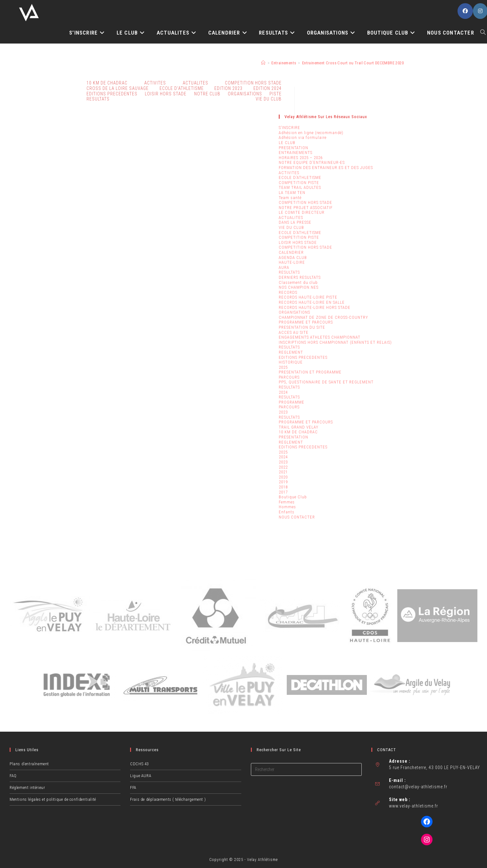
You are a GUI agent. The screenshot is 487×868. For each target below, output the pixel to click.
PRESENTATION (293, 148)
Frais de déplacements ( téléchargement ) (168, 799)
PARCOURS (289, 377)
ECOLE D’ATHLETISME (300, 177)
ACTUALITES (291, 217)
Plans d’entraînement (29, 764)
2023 (283, 412)
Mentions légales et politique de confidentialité (53, 799)
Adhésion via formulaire (303, 137)
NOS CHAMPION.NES (299, 287)
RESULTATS (98, 99)
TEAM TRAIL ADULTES (300, 187)
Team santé (290, 198)
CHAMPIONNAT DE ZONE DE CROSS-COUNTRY (323, 317)
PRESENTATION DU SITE (302, 327)
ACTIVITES (155, 83)
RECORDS (288, 292)
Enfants (287, 512)
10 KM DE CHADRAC (298, 432)
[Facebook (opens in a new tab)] (465, 11)
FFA (133, 788)
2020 (283, 477)
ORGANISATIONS (245, 94)
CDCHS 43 (139, 764)
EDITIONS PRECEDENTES (303, 357)
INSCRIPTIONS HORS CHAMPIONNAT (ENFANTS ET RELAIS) (335, 342)
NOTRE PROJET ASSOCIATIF (306, 208)
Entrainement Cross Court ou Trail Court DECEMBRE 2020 (353, 63)
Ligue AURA (141, 776)
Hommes (287, 507)
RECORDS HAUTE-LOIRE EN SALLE (312, 302)
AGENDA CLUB (293, 257)
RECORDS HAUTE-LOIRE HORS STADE (315, 307)
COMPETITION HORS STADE (305, 202)
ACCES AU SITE (294, 332)
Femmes (287, 502)
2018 (283, 487)
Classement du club (298, 282)
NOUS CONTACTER (297, 517)
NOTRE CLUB (207, 94)
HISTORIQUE (291, 362)
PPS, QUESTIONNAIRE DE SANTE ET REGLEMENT (326, 382)
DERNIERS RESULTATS (300, 277)
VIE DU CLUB (269, 99)
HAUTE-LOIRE (292, 262)
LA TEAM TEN (292, 193)
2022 (283, 467)
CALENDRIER (291, 252)
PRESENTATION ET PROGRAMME (310, 372)
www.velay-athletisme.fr (413, 806)
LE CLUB (287, 143)
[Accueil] (263, 63)
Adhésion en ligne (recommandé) (311, 133)
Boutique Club (293, 497)
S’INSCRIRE (289, 128)
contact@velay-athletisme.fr (418, 787)
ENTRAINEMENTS (296, 153)
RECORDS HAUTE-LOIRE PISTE (308, 297)
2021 (283, 472)
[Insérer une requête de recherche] (306, 769)
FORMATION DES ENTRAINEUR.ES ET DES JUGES (326, 168)
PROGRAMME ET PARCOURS (306, 322)
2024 (283, 392)
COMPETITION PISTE (299, 183)
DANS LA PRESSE (295, 222)
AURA (284, 267)
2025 (283, 367)
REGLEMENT (291, 352)
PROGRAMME (292, 402)
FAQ (13, 776)
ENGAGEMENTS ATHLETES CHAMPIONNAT (320, 337)
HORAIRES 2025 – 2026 (301, 158)
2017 (283, 492)
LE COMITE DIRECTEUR (302, 212)
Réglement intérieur (27, 788)
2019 (283, 482)
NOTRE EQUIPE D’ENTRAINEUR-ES (312, 162)
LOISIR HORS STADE (166, 94)
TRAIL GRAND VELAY (299, 427)
